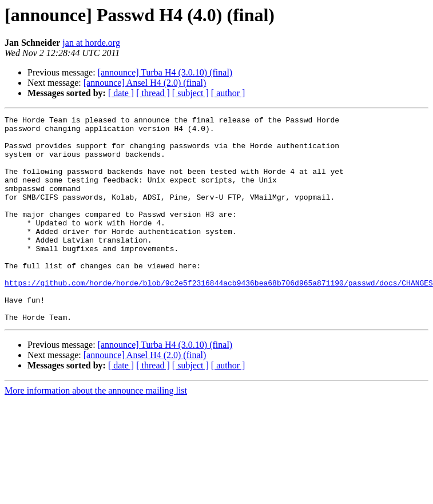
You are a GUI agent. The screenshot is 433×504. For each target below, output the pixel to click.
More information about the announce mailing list (96, 432)
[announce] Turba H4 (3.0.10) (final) (165, 72)
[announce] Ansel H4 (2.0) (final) (145, 83)
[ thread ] (153, 93)
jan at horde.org (91, 43)
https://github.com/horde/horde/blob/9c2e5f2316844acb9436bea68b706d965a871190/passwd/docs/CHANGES (219, 317)
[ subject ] (190, 93)
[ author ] (228, 93)
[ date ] (121, 93)
